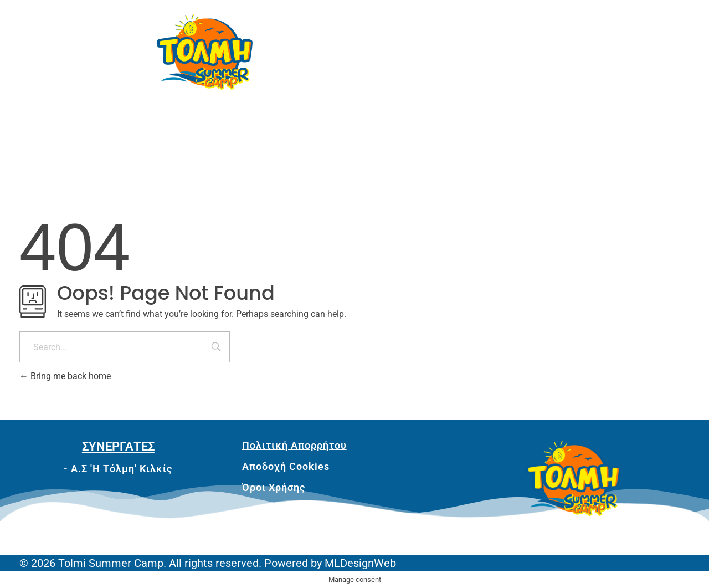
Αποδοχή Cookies (286, 466)
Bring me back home (65, 376)
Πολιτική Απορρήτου (294, 445)
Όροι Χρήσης (274, 487)
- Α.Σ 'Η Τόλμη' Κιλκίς (118, 469)
